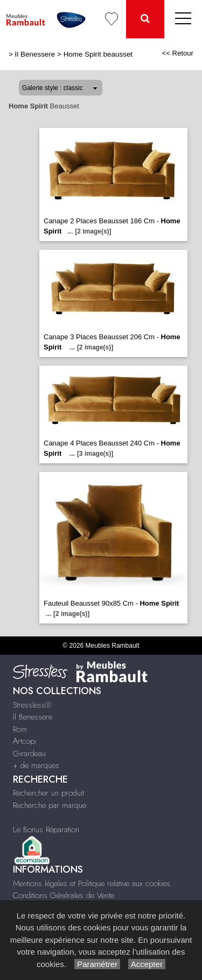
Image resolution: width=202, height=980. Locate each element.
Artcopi (25, 741)
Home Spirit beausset (98, 54)
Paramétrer (97, 964)
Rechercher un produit (48, 793)
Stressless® (32, 705)
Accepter (147, 964)
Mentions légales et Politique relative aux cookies (92, 883)
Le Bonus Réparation (46, 830)
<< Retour (177, 53)
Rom (20, 729)
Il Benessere (35, 54)
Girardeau (29, 753)
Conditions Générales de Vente (64, 895)
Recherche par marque (50, 805)
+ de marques (36, 765)
